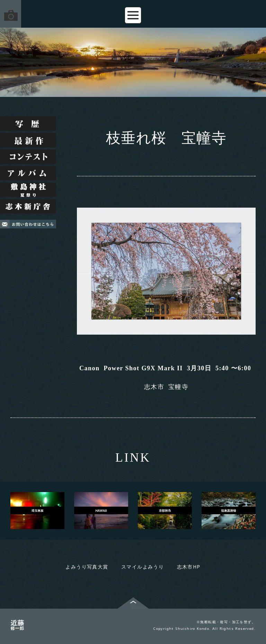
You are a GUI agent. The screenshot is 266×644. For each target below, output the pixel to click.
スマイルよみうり (143, 567)
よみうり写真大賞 (87, 567)
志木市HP (189, 567)
